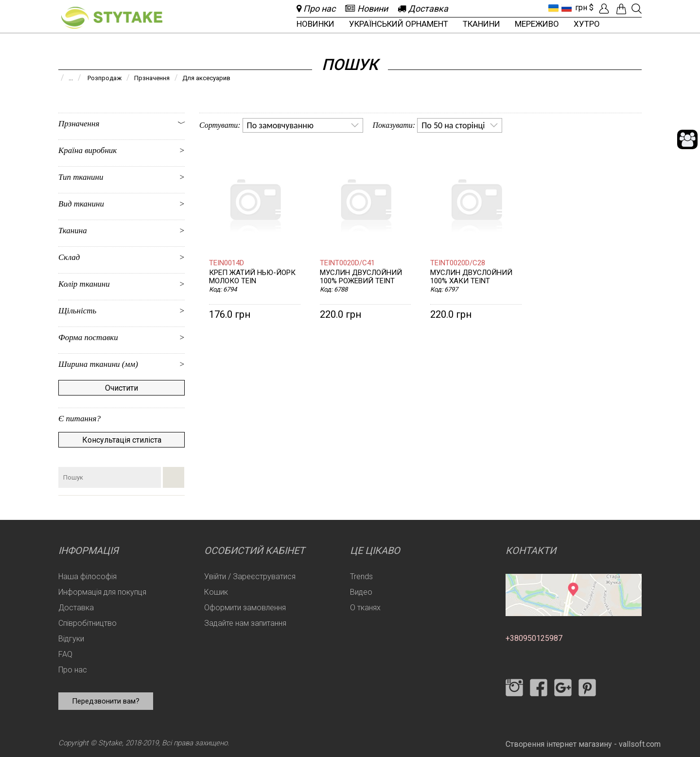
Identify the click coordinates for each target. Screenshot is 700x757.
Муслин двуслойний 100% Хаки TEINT (471, 277)
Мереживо (537, 24)
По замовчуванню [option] (280, 125)
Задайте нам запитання (245, 623)
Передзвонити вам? (106, 701)
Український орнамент (399, 24)
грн (581, 8)
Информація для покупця (102, 592)
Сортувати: (220, 125)
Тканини (481, 24)
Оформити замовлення (245, 608)
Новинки (315, 24)
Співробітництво (87, 623)
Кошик (216, 592)
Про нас (73, 670)
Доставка (76, 608)
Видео (361, 592)
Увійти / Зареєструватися (250, 576)
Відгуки (71, 639)
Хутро (587, 24)
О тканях (365, 608)
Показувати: (394, 125)
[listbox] (303, 125)
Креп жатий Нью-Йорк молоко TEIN (252, 277)
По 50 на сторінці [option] (453, 125)
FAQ (65, 654)
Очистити (122, 388)
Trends (361, 576)
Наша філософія (87, 576)
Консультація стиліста (122, 440)
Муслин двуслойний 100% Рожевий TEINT (361, 277)
